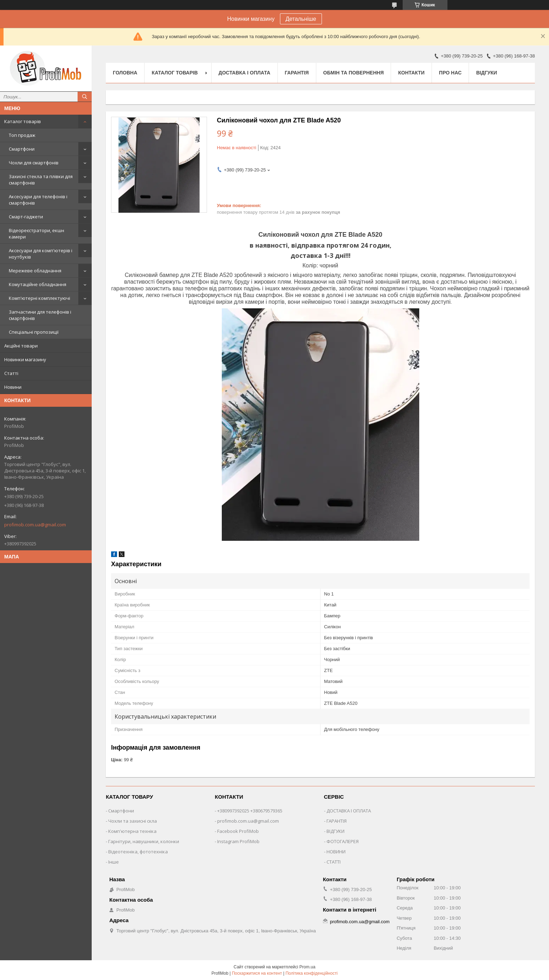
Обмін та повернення (354, 73)
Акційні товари (21, 346)
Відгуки (486, 73)
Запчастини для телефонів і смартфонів (40, 315)
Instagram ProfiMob (238, 841)
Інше (114, 862)
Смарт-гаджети (26, 217)
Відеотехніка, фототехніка (138, 852)
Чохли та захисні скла (133, 821)
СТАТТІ (334, 862)
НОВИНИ (336, 852)
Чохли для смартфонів (34, 163)
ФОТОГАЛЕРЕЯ (343, 841)
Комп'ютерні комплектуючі (39, 298)
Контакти (411, 73)
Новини (13, 387)
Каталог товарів (23, 121)
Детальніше (301, 19)
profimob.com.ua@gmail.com (35, 525)
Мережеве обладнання (35, 271)
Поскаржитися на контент (257, 973)
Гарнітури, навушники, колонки (144, 841)
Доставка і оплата (245, 73)
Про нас (450, 73)
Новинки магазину (25, 359)
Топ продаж (22, 135)
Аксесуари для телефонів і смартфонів (38, 200)
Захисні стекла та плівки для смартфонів (41, 180)
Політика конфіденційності (312, 973)
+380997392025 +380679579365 (250, 811)
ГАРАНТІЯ (337, 821)
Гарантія (297, 73)
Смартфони (22, 149)
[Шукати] (85, 97)
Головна (125, 73)
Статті (11, 373)
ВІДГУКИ (335, 831)
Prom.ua (307, 967)
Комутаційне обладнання (38, 284)
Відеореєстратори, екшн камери (36, 234)
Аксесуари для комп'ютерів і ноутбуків (41, 254)
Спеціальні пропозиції (34, 332)
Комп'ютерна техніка (132, 831)
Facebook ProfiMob (238, 831)
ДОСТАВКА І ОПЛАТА (349, 811)
